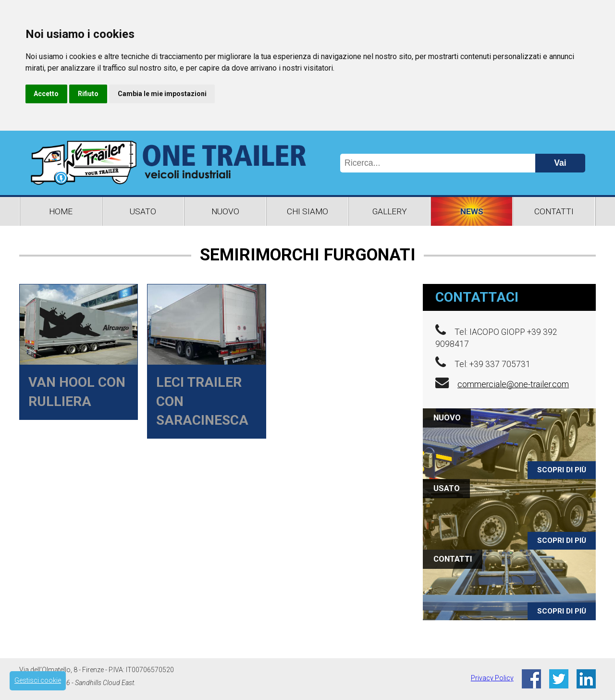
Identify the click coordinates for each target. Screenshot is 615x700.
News (472, 211)
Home (61, 211)
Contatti (554, 211)
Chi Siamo (307, 211)
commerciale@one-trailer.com (513, 384)
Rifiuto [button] (88, 94)
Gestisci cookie (38, 680)
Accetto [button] (46, 94)
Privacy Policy (492, 678)
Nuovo (225, 211)
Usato (143, 211)
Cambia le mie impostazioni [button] (162, 94)
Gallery (390, 211)
